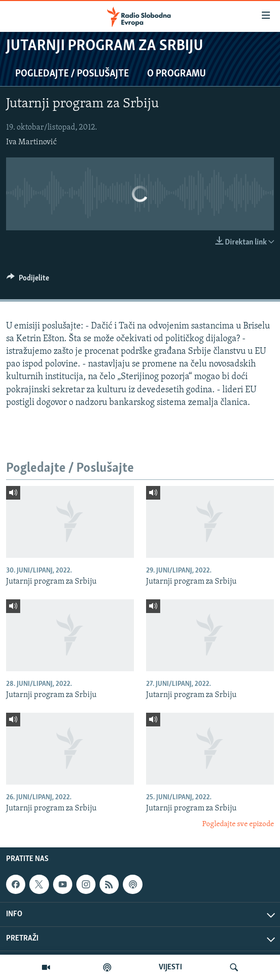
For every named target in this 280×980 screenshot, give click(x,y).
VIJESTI (170, 967)
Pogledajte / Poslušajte (72, 74)
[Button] (28, 280)
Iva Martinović (31, 142)
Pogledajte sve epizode (238, 824)
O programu (176, 74)
